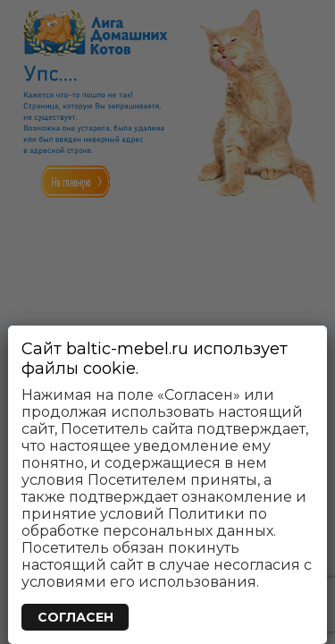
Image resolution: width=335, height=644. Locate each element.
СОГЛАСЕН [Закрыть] (75, 617)
